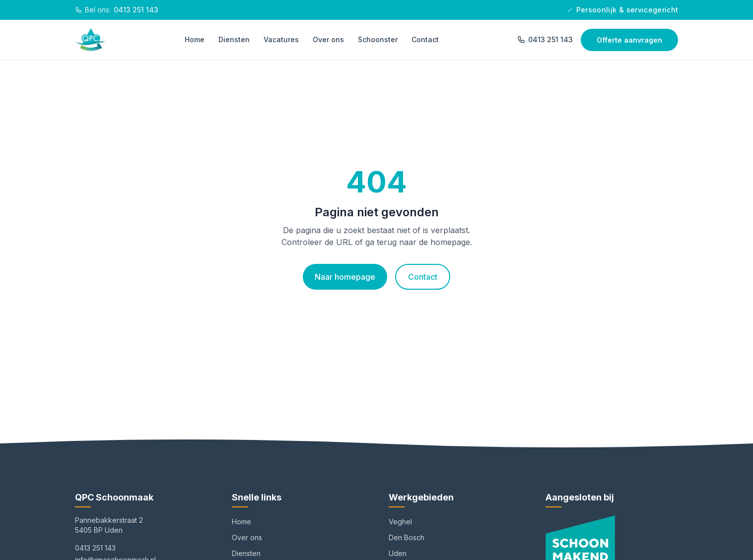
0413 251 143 (545, 39)
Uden (398, 553)
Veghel (400, 522)
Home (195, 39)
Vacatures (281, 39)
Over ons (328, 39)
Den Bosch (407, 537)
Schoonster (378, 39)
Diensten (234, 39)
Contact (425, 39)
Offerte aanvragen (629, 40)
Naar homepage (345, 277)
